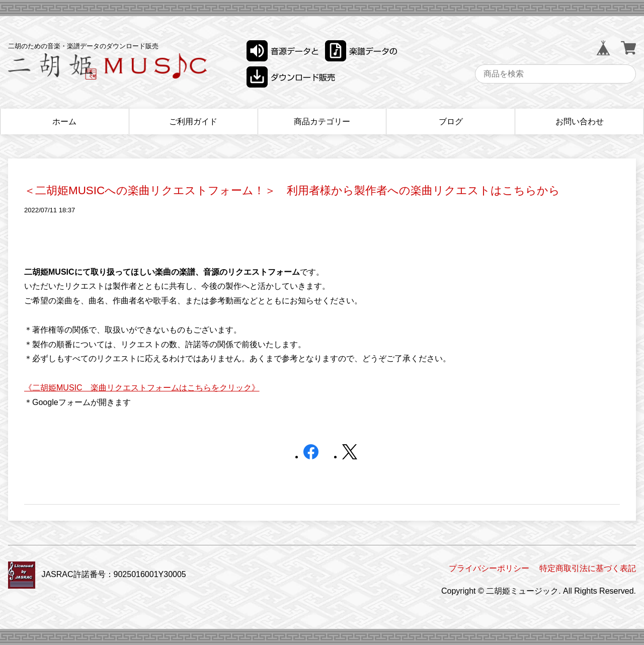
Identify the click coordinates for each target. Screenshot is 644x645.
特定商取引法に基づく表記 (588, 568)
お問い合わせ (580, 122)
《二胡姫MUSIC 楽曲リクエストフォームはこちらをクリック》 (142, 388)
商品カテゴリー (322, 122)
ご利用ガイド (193, 122)
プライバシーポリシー (489, 568)
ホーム (64, 122)
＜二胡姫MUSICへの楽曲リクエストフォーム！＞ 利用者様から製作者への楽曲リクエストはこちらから (292, 190)
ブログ (451, 122)
